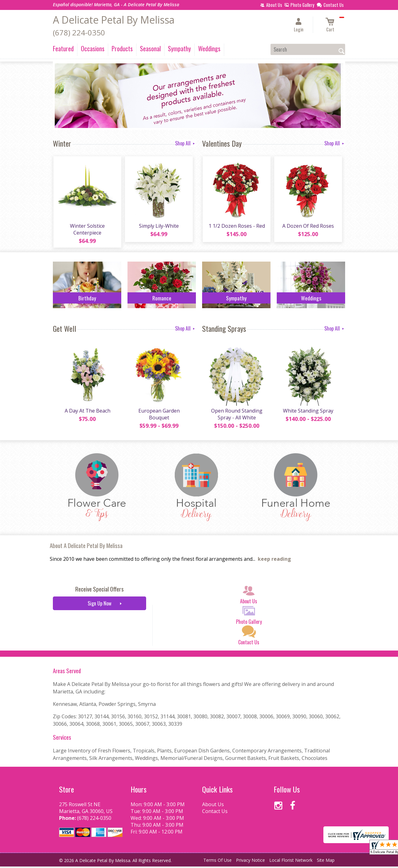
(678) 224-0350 (79, 32)
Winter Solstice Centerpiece (87, 230)
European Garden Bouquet (159, 416)
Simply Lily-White (159, 226)
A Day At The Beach (87, 412)
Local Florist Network (291, 862)
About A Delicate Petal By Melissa (86, 547)
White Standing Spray (308, 412)
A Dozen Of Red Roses (308, 226)
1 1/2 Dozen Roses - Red (236, 226)
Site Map (326, 862)
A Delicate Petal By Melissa (114, 20)
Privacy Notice (250, 862)
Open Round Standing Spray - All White (236, 416)
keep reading (274, 560)
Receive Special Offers (99, 590)
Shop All (185, 143)
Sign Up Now (99, 605)
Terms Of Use (218, 862)
